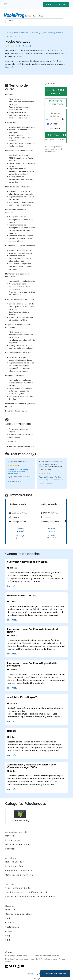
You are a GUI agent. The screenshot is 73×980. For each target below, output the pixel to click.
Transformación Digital (18, 888)
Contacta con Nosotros (56, 4)
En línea (54, 124)
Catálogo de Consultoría (19, 875)
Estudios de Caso (15, 866)
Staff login (36, 979)
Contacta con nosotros (55, 974)
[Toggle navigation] (66, 15)
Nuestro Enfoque (15, 862)
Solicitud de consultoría (19, 871)
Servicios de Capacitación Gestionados (27, 892)
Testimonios (12, 927)
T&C (8, 940)
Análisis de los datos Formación (26, 33)
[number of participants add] (63, 119)
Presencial (55, 129)
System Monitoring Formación (52, 33)
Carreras (10, 931)
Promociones (13, 840)
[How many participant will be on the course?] (56, 119)
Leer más (10, 67)
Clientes (10, 923)
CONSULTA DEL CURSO (56, 92)
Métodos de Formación (18, 844)
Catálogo (11, 836)
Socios (9, 918)
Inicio (9, 33)
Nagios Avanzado (16, 36)
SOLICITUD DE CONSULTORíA (56, 103)
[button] (65, 521)
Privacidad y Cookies (36, 974)
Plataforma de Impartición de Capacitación (30, 897)
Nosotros (10, 910)
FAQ (8, 936)
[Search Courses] (34, 21)
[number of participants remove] (48, 119)
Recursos (10, 849)
